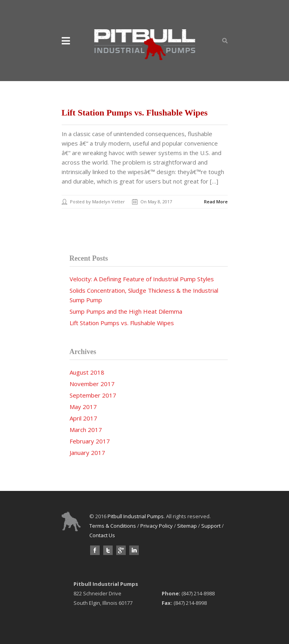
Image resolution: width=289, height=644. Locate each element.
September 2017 (93, 395)
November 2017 (92, 384)
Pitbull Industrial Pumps (136, 516)
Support (211, 526)
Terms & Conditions (113, 526)
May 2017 (83, 407)
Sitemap (187, 526)
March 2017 (86, 430)
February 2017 (90, 441)
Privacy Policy (157, 526)
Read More (216, 202)
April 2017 (83, 418)
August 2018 (87, 372)
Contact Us (102, 535)
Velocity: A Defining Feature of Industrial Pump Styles (142, 279)
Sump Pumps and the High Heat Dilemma (126, 311)
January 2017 (87, 453)
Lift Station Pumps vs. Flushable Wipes (135, 113)
